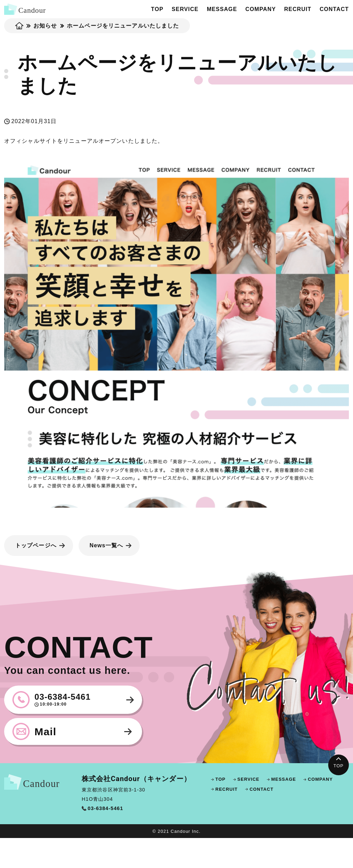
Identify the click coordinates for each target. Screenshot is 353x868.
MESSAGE (222, 9)
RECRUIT (298, 9)
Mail (46, 731)
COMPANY (261, 9)
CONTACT (334, 9)
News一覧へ (107, 545)
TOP (157, 9)
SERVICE (185, 9)
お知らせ (45, 26)
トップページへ (36, 545)
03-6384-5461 (83, 700)
